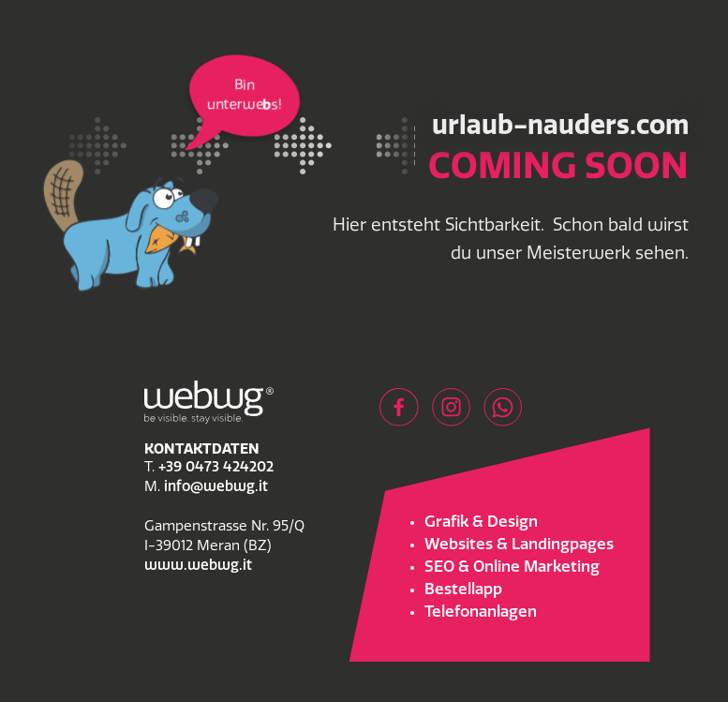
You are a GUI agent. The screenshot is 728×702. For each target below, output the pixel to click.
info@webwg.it (216, 488)
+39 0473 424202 (216, 468)
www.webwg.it (198, 567)
